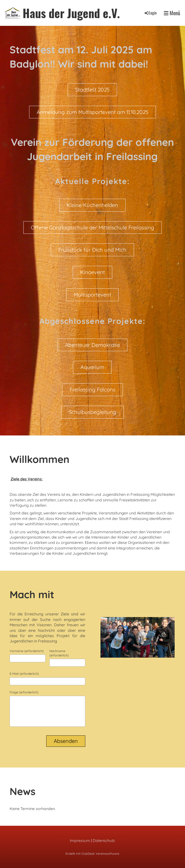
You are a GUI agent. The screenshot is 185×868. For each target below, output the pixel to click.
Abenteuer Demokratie (92, 345)
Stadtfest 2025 (92, 90)
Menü (172, 13)
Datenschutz (104, 840)
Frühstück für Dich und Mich (92, 250)
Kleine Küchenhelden (92, 205)
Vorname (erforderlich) (27, 651)
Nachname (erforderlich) (59, 653)
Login (150, 13)
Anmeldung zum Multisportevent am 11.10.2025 (92, 112)
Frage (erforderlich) (24, 692)
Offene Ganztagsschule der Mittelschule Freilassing (92, 228)
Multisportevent (92, 295)
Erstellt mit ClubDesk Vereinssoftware (92, 854)
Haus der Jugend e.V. (71, 13)
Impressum (80, 840)
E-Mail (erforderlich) (24, 674)
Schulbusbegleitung (92, 412)
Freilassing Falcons (92, 390)
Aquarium (92, 367)
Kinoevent (92, 272)
